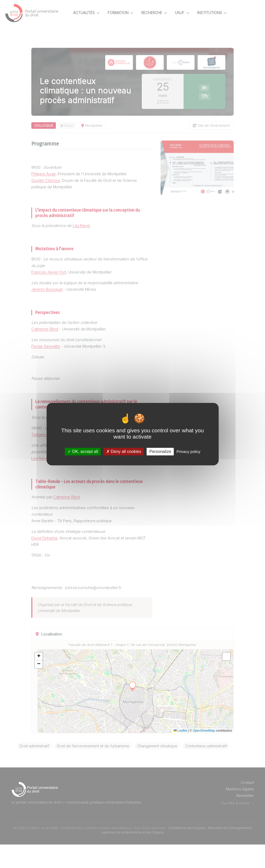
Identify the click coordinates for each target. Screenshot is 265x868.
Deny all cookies (124, 452)
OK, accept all (83, 452)
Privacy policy (189, 452)
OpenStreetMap (204, 745)
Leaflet (180, 745)
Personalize (160, 452)
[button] (57, 671)
